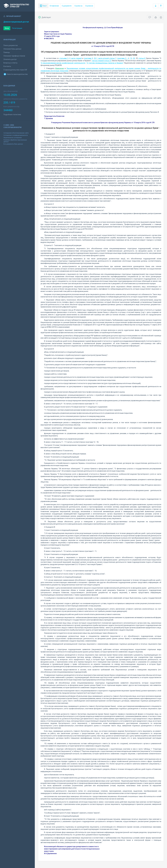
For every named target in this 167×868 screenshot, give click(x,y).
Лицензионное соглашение (13, 138)
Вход (7, 28)
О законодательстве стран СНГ (15, 70)
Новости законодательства (16, 74)
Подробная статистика (12, 115)
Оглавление (54, 6)
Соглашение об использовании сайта (16, 133)
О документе (67, 6)
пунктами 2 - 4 (123, 58)
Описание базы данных (12, 49)
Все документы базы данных (13, 144)
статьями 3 (64, 58)
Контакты (7, 66)
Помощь (7, 52)
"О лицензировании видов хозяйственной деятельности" (63, 63)
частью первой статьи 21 (102, 61)
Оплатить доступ (10, 59)
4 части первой (75, 58)
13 (131, 58)
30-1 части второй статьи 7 (105, 58)
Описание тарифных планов (14, 56)
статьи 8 (142, 58)
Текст (43, 6)
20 (134, 58)
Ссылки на (78, 6)
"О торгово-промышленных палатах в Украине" (105, 63)
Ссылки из (89, 6)
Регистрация (17, 28)
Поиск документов (11, 45)
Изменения (60, 68)
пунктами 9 (88, 58)
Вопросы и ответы (10, 63)
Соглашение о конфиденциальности (16, 135)
